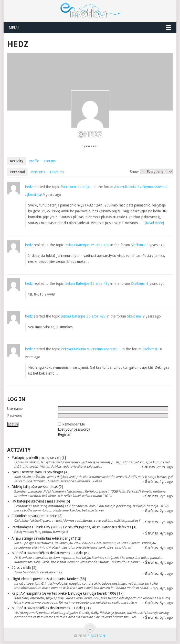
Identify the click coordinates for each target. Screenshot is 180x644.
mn (155, 588)
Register (64, 434)
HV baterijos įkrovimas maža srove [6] (41, 501)
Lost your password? (74, 429)
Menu (14, 28)
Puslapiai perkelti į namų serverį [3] (39, 457)
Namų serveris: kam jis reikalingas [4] (40, 472)
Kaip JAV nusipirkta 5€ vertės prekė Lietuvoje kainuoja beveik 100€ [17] (67, 593)
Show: (135, 172)
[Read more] (154, 223)
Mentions (38, 172)
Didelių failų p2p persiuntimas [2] (37, 487)
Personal (17, 172)
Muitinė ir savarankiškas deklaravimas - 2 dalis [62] (51, 553)
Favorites (57, 172)
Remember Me (73, 424)
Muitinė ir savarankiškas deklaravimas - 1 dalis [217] (52, 608)
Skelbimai (138, 245)
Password (15, 416)
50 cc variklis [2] (24, 567)
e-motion (96, 636)
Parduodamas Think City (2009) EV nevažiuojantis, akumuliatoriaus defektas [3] (74, 527)
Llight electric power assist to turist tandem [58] (49, 579)
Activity (17, 161)
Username (15, 409)
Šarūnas (148, 467)
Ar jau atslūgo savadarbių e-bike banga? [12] (46, 538)
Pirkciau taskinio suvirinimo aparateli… (91, 349)
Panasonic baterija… (77, 187)
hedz (29, 187)
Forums (50, 161)
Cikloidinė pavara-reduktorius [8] (37, 516)
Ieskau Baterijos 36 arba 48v (87, 245)
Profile (34, 161)
